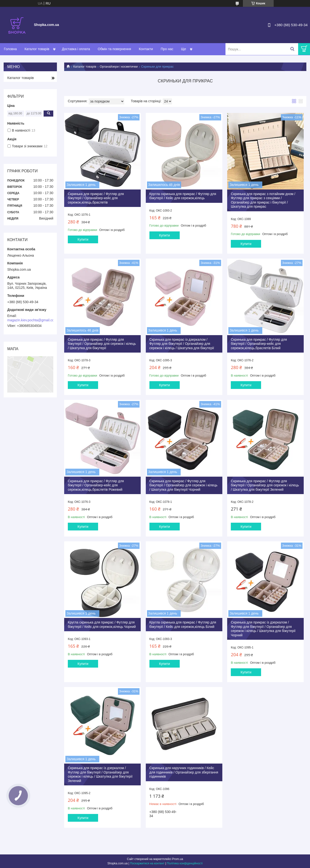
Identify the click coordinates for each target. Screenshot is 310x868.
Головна (10, 49)
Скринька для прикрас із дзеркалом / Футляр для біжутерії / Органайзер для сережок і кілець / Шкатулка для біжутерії (182, 344)
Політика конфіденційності (185, 863)
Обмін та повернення (115, 49)
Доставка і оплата (76, 49)
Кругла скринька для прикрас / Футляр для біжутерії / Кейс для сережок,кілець (183, 196)
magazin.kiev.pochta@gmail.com (32, 320)
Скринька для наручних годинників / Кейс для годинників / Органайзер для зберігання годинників (184, 772)
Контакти (146, 49)
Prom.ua (178, 859)
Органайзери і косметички (119, 67)
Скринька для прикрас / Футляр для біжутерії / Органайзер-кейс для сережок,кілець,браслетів (96, 198)
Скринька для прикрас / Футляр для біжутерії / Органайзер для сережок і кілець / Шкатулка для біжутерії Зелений (265, 485)
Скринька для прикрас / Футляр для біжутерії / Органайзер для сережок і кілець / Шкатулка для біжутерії (102, 344)
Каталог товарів (37, 49)
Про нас (167, 49)
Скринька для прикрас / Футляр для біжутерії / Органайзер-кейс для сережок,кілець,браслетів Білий (259, 344)
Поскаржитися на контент (147, 863)
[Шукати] (292, 49)
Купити (83, 239)
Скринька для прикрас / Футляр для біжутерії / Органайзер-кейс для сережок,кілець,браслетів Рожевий (96, 485)
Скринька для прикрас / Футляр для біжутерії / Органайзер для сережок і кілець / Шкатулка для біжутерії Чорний (183, 485)
